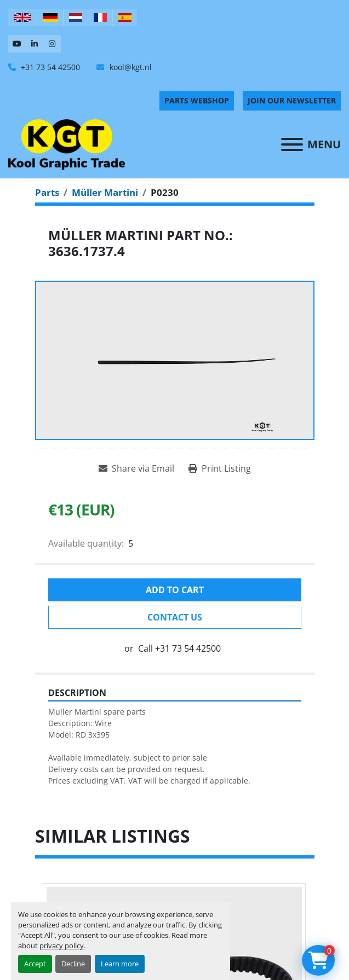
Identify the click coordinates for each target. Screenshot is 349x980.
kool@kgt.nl (130, 67)
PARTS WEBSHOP (197, 100)
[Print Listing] (220, 468)
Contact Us (175, 617)
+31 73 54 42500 (49, 67)
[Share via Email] (136, 468)
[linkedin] (35, 44)
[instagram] (52, 44)
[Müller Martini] (105, 192)
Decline (73, 964)
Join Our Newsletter (292, 100)
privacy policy (62, 946)
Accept (35, 964)
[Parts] (47, 192)
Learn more (120, 964)
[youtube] (17, 44)
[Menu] (292, 144)
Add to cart (175, 590)
